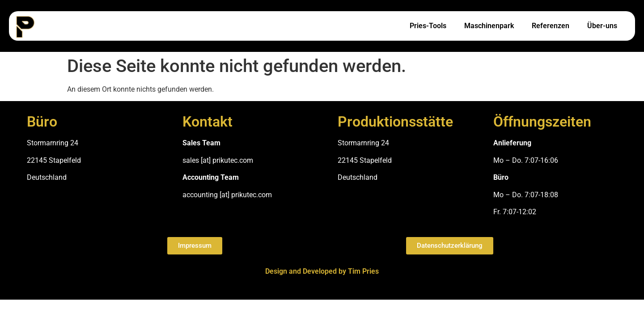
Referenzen (551, 26)
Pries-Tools (428, 26)
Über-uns (602, 26)
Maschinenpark (489, 26)
